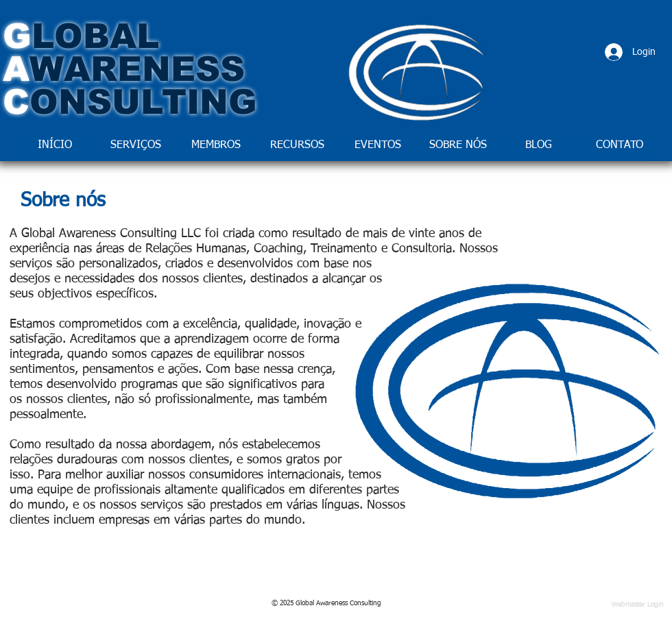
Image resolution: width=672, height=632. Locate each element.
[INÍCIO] (55, 146)
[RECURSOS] (297, 146)
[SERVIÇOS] (136, 146)
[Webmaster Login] (637, 605)
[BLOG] (538, 146)
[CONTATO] (619, 146)
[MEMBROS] (216, 146)
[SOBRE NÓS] (458, 146)
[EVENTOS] (378, 146)
